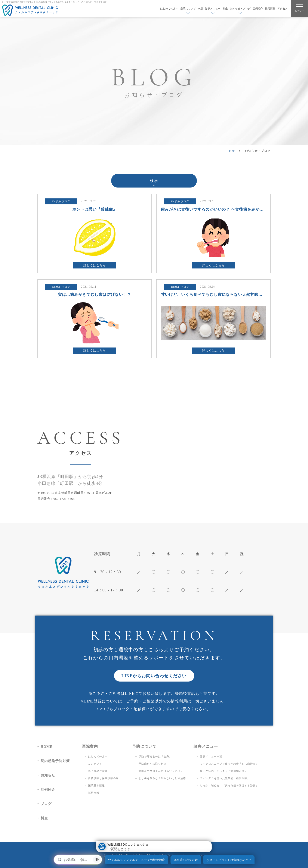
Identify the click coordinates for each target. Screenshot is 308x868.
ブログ (46, 804)
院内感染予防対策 (55, 761)
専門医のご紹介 (98, 771)
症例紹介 (258, 9)
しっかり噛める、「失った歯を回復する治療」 (229, 786)
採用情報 (270, 9)
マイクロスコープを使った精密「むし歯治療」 (229, 764)
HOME (47, 747)
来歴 (200, 9)
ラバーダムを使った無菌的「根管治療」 (225, 778)
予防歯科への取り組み (153, 764)
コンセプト (95, 764)
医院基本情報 (96, 786)
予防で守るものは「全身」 (155, 757)
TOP (232, 151)
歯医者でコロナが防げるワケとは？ (161, 771)
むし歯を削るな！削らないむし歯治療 (162, 778)
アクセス (283, 9)
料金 (225, 9)
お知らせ (48, 775)
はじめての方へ (169, 9)
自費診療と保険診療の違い (105, 778)
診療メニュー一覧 (211, 757)
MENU (299, 10)
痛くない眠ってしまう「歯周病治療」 (224, 771)
